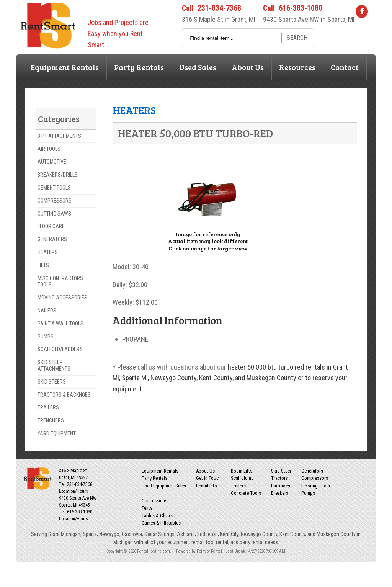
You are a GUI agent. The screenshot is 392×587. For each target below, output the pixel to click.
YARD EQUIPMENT (57, 433)
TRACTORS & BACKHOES (64, 395)
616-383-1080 (301, 8)
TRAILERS (48, 407)
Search (297, 38)
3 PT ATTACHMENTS (59, 136)
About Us (248, 67)
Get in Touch (208, 478)
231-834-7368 (219, 8)
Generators (312, 471)
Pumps (308, 493)
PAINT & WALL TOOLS (60, 324)
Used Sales (198, 67)
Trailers (238, 486)
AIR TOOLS (49, 149)
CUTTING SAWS (54, 214)
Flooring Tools (316, 486)
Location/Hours (73, 491)
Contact (345, 67)
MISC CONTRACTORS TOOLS (60, 282)
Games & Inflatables (161, 523)
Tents (147, 508)
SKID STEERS (52, 382)
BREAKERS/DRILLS (58, 175)
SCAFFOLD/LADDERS (60, 349)
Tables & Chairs (157, 516)
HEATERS (48, 252)
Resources (297, 67)
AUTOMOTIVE (52, 162)
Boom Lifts (242, 471)
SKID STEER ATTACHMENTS (54, 365)
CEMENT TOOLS (54, 188)
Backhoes (281, 486)
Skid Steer (281, 471)
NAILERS (47, 311)
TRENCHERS (51, 420)
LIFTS (43, 265)
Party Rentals (139, 67)
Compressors (315, 478)
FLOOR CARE (51, 226)
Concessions (154, 501)
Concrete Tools (246, 493)
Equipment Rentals (65, 67)
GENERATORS (52, 239)
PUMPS (46, 337)
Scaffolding (242, 478)
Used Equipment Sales (164, 486)
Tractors (279, 478)
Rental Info (207, 486)
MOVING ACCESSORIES (62, 298)
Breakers (280, 493)
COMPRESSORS (55, 201)
